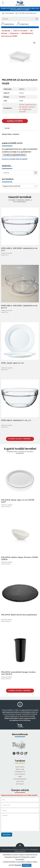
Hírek (20, 777)
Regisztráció (25, 24)
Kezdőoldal (6, 31)
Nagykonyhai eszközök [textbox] (19, 186)
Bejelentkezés (9, 24)
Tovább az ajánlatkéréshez (14, 155)
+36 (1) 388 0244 (9, 13)
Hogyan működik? (20, 779)
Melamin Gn (14, 34)
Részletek (18, 865)
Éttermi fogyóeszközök (28, 105)
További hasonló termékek (20, 439)
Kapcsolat (20, 784)
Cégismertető (20, 772)
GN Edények (23, 107)
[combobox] (20, 186)
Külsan (22, 93)
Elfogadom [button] (27, 865)
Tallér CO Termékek (20, 31)
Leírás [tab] (7, 128)
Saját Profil (20, 767)
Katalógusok (20, 774)
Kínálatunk (20, 770)
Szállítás (20, 782)
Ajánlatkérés (15, 121)
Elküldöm (7, 835)
